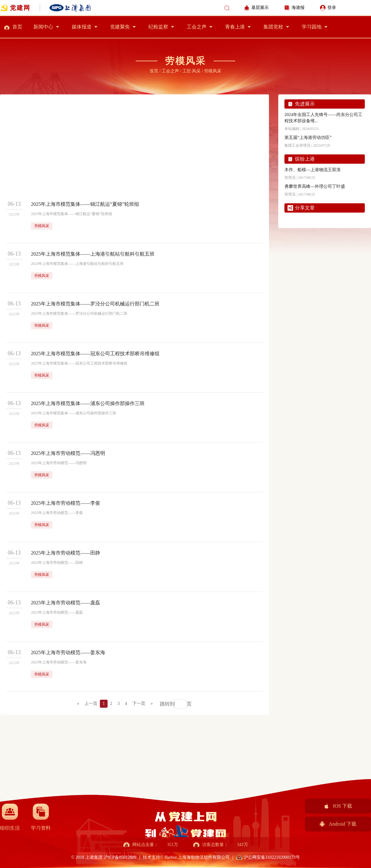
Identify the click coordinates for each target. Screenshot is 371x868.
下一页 (139, 704)
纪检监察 (158, 27)
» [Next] (152, 704)
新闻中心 (43, 27)
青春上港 (235, 27)
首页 (17, 27)
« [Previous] (78, 704)
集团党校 (273, 27)
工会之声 (197, 27)
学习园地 (312, 27)
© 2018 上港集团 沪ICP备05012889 (104, 857)
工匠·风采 (192, 71)
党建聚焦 (120, 27)
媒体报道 (82, 27)
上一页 (91, 704)
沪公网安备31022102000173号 (272, 857)
